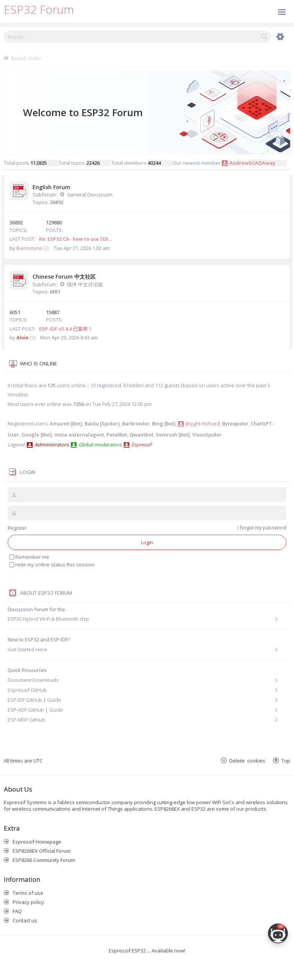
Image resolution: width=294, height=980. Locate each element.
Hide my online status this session (52, 565)
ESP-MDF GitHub (26, 720)
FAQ (17, 911)
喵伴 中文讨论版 (85, 284)
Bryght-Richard (203, 423)
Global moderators (100, 445)
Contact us (25, 920)
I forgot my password (262, 527)
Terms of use (28, 893)
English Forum (51, 187)
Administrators (51, 445)
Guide (54, 700)
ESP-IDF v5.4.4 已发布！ (66, 329)
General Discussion (90, 195)
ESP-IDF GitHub (25, 700)
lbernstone (29, 248)
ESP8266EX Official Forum (42, 851)
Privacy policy (28, 902)
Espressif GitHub (27, 690)
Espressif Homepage (37, 842)
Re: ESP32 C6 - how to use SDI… (75, 239)
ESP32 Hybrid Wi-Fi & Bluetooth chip (48, 619)
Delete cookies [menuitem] (247, 760)
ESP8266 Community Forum (44, 860)
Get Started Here (27, 649)
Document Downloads (33, 680)
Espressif (141, 445)
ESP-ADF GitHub (26, 710)
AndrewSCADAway (252, 163)
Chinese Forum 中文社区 (64, 277)
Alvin (23, 337)
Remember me (29, 557)
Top (286, 760)
